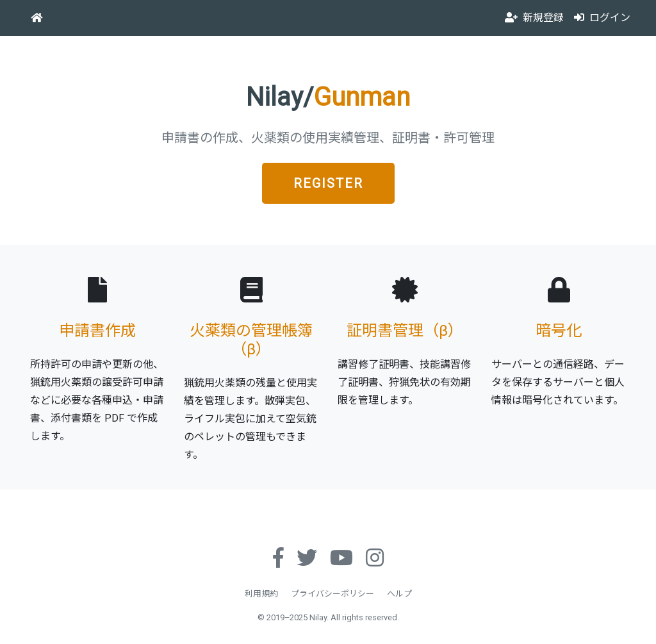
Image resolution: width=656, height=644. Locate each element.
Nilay (318, 617)
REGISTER (328, 183)
